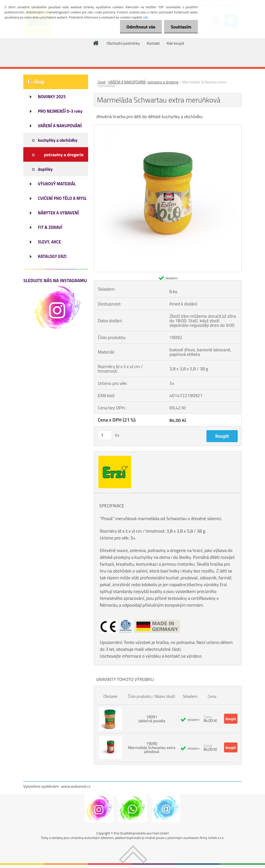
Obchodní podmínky (123, 43)
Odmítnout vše (139, 27)
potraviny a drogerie (163, 82)
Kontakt (153, 43)
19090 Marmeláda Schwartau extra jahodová (152, 747)
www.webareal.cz (76, 786)
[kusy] (105, 435)
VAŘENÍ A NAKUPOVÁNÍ (127, 82)
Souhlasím (180, 27)
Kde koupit (175, 43)
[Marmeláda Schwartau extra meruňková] (168, 127)
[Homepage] (96, 43)
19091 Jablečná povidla (152, 719)
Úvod (102, 82)
